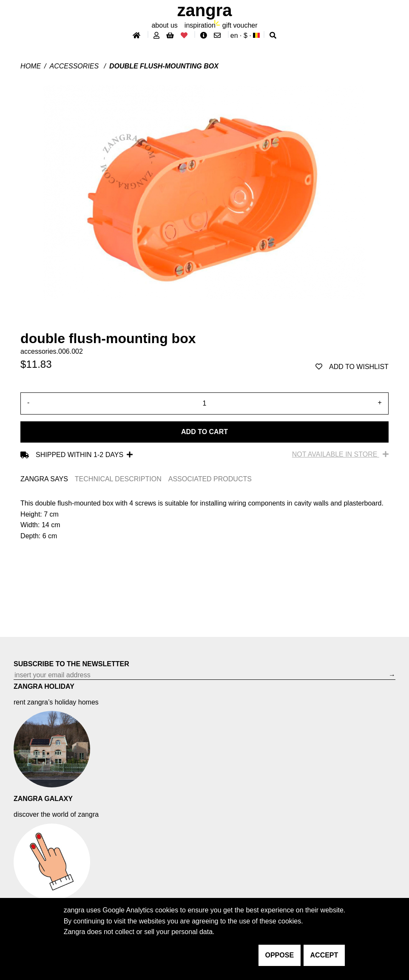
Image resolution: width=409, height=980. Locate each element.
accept (324, 955)
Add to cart (204, 432)
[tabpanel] (204, 520)
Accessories (75, 66)
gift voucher (240, 25)
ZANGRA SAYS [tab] (44, 479)
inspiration (200, 25)
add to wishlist (352, 367)
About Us (164, 25)
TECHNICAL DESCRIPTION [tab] (118, 479)
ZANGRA (205, 10)
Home (31, 66)
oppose (280, 955)
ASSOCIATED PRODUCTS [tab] (210, 479)
